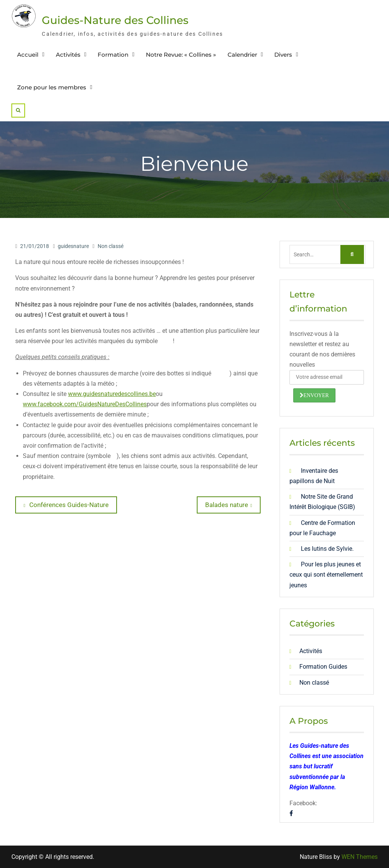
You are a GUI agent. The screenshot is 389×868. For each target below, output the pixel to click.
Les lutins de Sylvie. (327, 549)
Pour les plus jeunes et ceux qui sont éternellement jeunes (326, 575)
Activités (68, 55)
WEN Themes (360, 857)
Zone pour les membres (52, 87)
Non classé (111, 246)
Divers (283, 55)
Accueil (28, 55)
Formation (113, 55)
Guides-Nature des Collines (115, 20)
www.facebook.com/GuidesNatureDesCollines (85, 404)
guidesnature (73, 246)
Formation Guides (323, 667)
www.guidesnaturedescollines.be (112, 394)
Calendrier (242, 55)
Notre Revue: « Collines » (181, 55)
